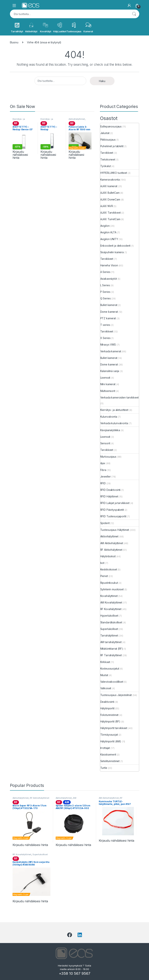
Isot (102, 563)
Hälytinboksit (108, 556)
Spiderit (105, 523)
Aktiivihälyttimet (77, 119)
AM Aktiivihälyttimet (112, 543)
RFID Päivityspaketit (112, 510)
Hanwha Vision (109, 265)
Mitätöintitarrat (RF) (112, 649)
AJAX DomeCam (110, 199)
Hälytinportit (107, 708)
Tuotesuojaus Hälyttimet (115, 530)
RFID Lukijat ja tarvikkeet (115, 503)
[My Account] (129, 5)
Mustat (104, 675)
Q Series (106, 298)
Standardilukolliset (111, 622)
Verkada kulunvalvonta (114, 423)
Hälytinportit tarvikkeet (114, 728)
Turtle (104, 768)
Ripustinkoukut (109, 583)
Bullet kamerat (109, 305)
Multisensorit (108, 391)
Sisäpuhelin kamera (112, 252)
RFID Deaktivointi (110, 490)
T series (105, 325)
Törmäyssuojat (109, 735)
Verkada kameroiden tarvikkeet (119, 397)
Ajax (103, 463)
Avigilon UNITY (109, 239)
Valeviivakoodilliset (112, 682)
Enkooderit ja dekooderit (115, 246)
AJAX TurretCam (110, 219)
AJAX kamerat (109, 186)
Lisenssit (105, 378)
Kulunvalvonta (109, 417)
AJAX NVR (107, 206)
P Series (105, 292)
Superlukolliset (109, 629)
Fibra (103, 470)
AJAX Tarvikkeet (110, 213)
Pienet (104, 576)
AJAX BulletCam (110, 193)
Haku (134, 14)
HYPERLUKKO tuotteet (114, 173)
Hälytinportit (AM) (111, 741)
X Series (105, 338)
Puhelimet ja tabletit (112, 146)
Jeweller (106, 476)
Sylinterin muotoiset (112, 589)
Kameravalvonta (110, 180)
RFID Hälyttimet (109, 496)
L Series (105, 285)
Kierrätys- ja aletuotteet (19, 120)
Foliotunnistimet (109, 715)
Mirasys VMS (108, 345)
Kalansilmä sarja (110, 371)
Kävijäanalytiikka (110, 430)
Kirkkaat (105, 662)
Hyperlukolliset (109, 616)
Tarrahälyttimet (109, 635)
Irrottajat (105, 748)
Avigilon (105, 226)
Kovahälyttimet (109, 596)
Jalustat (105, 133)
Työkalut (106, 166)
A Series (105, 272)
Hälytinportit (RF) (110, 721)
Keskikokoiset (109, 569)
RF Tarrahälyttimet (111, 655)
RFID (103, 483)
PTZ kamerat (108, 318)
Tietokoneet (108, 159)
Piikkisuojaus (108, 140)
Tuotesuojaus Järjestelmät (116, 695)
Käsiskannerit (108, 754)
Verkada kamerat (111, 351)
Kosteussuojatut (110, 669)
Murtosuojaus (108, 457)
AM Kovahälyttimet (111, 602)
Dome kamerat (109, 312)
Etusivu (14, 42)
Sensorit (105, 443)
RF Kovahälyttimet (111, 609)
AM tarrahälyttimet (111, 642)
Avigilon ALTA (108, 232)
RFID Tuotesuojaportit (113, 516)
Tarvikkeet (107, 153)
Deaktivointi (107, 702)
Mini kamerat (108, 384)
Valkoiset (106, 688)
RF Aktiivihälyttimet (111, 550)
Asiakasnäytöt (109, 279)
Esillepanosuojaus (111, 126)
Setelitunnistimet (110, 761)
